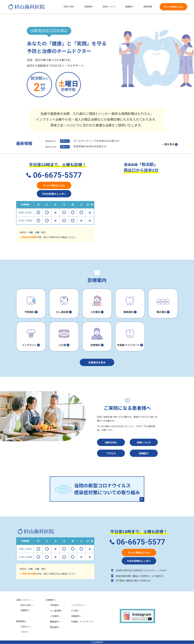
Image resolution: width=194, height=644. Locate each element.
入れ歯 (74, 611)
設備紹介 (144, 453)
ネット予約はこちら (174, 7)
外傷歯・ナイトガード (82, 622)
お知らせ (25, 627)
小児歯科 (54, 616)
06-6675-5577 (57, 175)
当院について (144, 442)
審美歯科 (54, 622)
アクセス (111, 453)
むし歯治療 (56, 611)
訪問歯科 (75, 616)
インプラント (78, 605)
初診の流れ (111, 442)
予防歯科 (54, 605)
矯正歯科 (54, 627)
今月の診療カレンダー (54, 194)
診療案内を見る (97, 362)
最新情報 (20, 621)
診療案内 (50, 600)
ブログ (24, 632)
